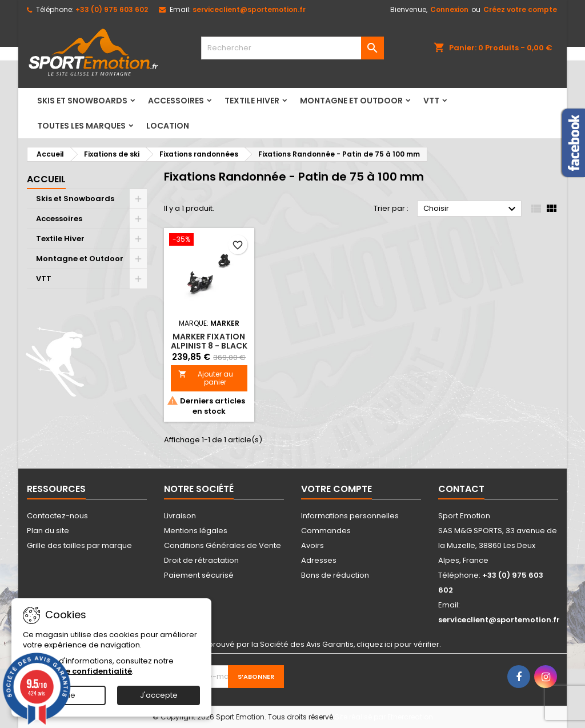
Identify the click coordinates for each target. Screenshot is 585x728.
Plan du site (48, 531)
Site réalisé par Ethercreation (384, 717)
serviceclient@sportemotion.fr (249, 9)
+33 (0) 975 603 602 (112, 9)
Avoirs (312, 545)
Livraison (180, 516)
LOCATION (168, 126)
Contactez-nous (57, 516)
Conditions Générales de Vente (223, 545)
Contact (461, 489)
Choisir (471, 209)
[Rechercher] (292, 48)
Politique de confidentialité (77, 671)
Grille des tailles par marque (79, 545)
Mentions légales (196, 531)
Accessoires (176, 101)
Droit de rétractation (201, 560)
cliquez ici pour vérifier (398, 644)
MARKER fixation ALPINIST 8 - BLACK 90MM (209, 346)
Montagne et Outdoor (351, 101)
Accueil (46, 179)
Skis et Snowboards (82, 101)
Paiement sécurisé (199, 575)
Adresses (319, 560)
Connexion (449, 9)
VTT (431, 101)
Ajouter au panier (206, 378)
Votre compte (336, 489)
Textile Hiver (252, 101)
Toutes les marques (81, 126)
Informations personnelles (350, 516)
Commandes (326, 531)
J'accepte (159, 695)
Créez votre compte (520, 9)
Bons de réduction (335, 575)
